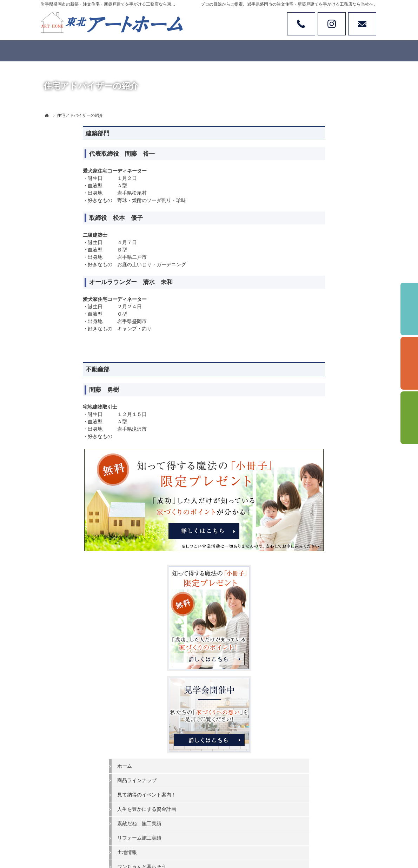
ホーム (309, 327)
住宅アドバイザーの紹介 (329, 584)
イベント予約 (409, 309)
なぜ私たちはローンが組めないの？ (336, 523)
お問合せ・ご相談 (321, 612)
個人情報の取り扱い (324, 641)
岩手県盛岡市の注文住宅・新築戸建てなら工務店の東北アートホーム (243, 837)
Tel (301, 24)
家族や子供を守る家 (324, 540)
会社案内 (312, 555)
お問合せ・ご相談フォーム (336, 810)
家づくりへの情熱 (321, 569)
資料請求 (409, 418)
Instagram (332, 24)
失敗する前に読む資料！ (329, 598)
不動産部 (55, 369)
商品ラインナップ (321, 342)
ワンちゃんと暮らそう (326, 428)
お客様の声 (314, 442)
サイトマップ (317, 655)
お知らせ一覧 (317, 627)
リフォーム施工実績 (324, 399)
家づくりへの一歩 (321, 485)
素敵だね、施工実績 (324, 385)
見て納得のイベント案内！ (331, 356)
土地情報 (312, 413)
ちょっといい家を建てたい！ (334, 457)
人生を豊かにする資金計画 (331, 370)
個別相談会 (409, 363)
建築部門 (55, 133)
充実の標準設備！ (321, 471)
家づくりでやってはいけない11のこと (337, 503)
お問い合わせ (362, 24)
